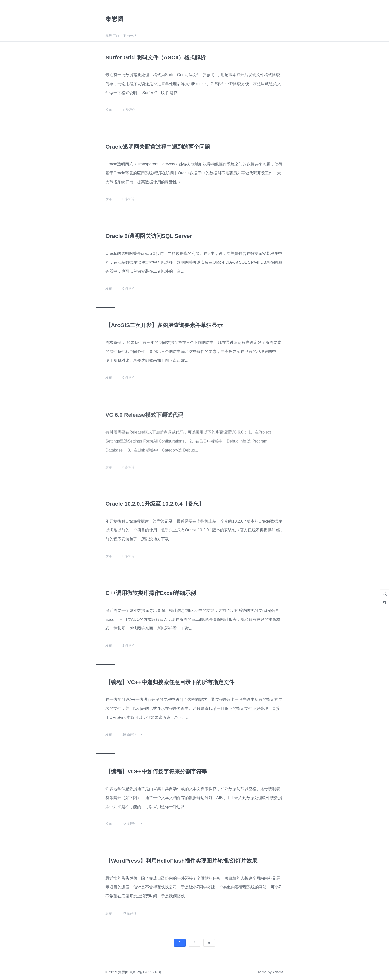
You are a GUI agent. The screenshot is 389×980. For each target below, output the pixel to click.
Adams (278, 972)
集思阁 (123, 972)
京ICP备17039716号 (146, 972)
